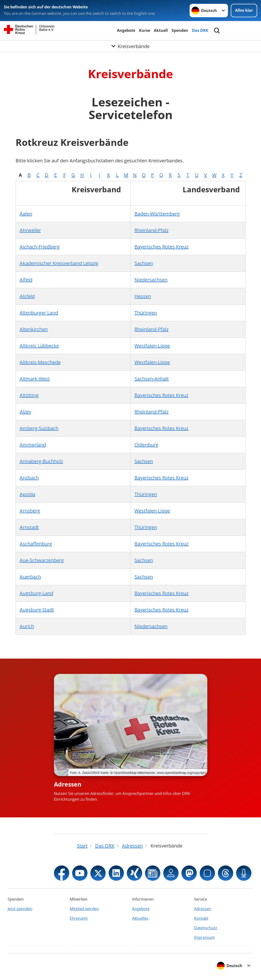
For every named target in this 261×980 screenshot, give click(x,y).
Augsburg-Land (36, 593)
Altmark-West (35, 379)
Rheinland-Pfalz (151, 230)
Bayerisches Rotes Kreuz (161, 247)
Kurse (145, 30)
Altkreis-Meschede (40, 362)
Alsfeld (27, 296)
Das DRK (200, 30)
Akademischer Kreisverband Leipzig (59, 263)
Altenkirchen (34, 329)
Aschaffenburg (36, 544)
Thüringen (146, 313)
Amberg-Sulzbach (39, 428)
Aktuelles (140, 918)
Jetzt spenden (20, 909)
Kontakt (201, 918)
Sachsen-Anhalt (152, 379)
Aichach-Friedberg (40, 247)
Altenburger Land (39, 313)
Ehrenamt (79, 918)
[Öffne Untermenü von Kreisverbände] (130, 46)
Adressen (68, 784)
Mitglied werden (84, 909)
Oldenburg (146, 445)
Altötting (29, 395)
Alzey (25, 412)
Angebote (126, 30)
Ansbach (29, 478)
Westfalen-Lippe (152, 346)
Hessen (143, 296)
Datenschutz (206, 928)
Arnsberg (30, 511)
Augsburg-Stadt (37, 610)
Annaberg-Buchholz (41, 461)
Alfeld (26, 280)
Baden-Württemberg (157, 214)
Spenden (180, 30)
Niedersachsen (151, 280)
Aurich (27, 626)
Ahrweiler (30, 230)
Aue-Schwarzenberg (42, 560)
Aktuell (161, 30)
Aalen (26, 214)
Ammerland (33, 445)
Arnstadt (29, 527)
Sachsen (144, 263)
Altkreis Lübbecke (39, 346)
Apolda (27, 494)
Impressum (204, 937)
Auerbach (30, 577)
